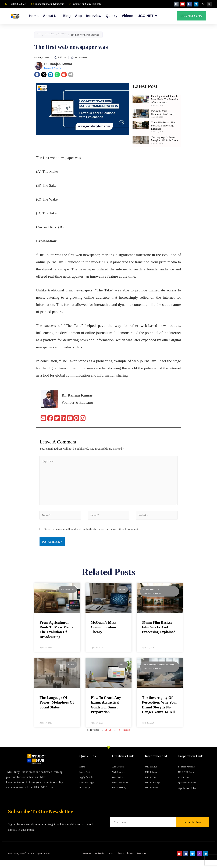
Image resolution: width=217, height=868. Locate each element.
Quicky (111, 16)
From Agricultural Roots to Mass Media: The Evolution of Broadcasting (165, 99)
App (78, 16)
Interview (94, 16)
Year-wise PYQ (55, 35)
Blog (67, 16)
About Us (51, 16)
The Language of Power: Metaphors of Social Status (57, 704)
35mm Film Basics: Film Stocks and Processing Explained (163, 126)
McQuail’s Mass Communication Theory (104, 628)
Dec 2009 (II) (73, 35)
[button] (37, 75)
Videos (127, 16)
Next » (127, 731)
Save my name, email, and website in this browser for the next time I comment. (91, 530)
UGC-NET (147, 16)
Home (34, 16)
